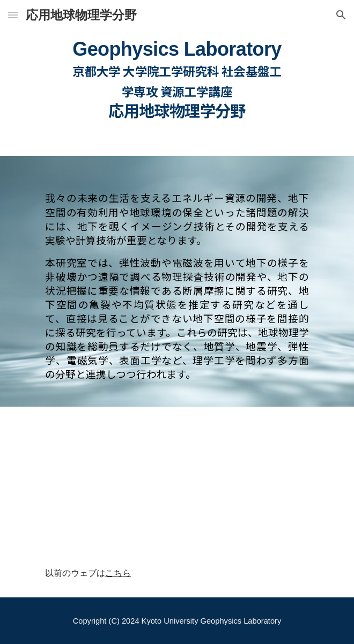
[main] (177, 78)
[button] (13, 15)
